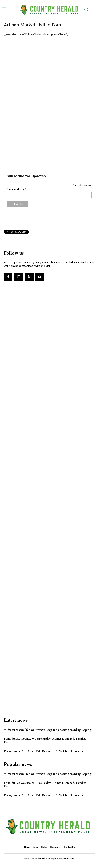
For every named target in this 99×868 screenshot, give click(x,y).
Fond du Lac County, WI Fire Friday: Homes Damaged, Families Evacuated (45, 740)
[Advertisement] (50, 78)
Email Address (16, 189)
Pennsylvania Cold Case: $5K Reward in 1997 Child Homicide (44, 751)
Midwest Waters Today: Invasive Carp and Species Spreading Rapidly (48, 730)
